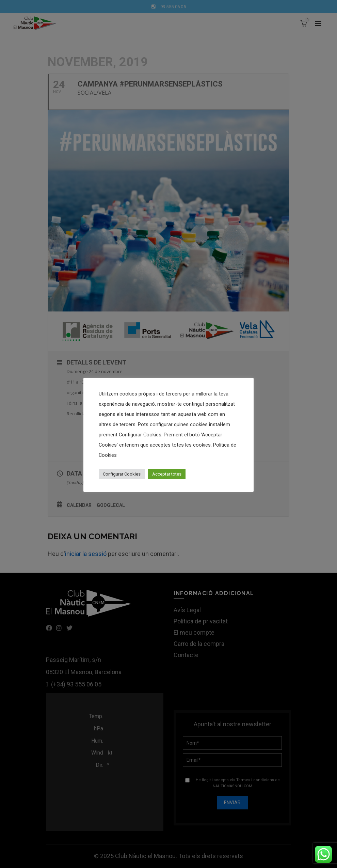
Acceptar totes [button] (167, 474)
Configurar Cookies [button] (122, 474)
